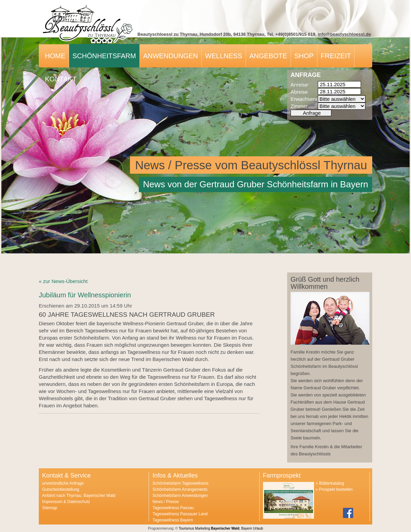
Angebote (268, 56)
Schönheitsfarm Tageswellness (180, 483)
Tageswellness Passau (173, 508)
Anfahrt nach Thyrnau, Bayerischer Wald (79, 496)
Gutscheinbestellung (61, 489)
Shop (304, 56)
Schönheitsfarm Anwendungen (180, 496)
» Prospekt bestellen (334, 489)
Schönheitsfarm (104, 56)
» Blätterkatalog (330, 483)
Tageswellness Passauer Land (180, 514)
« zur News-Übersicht (63, 281)
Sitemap (50, 508)
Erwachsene (304, 99)
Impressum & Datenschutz (66, 502)
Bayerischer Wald (225, 528)
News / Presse (166, 502)
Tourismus (186, 528)
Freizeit (336, 56)
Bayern (247, 528)
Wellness (224, 56)
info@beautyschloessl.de (344, 34)
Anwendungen (171, 56)
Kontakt (61, 79)
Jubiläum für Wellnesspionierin (85, 295)
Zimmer (299, 106)
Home (55, 56)
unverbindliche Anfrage (63, 483)
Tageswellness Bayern (173, 520)
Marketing (202, 528)
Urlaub (258, 528)
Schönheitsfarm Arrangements (180, 489)
